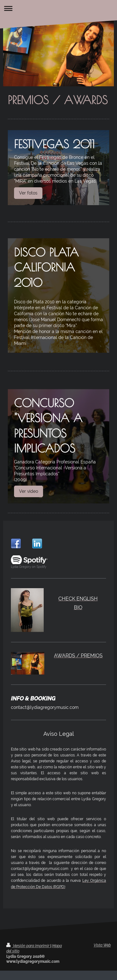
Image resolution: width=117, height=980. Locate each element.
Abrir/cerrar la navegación (58, 8)
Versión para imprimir (28, 946)
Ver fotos (28, 193)
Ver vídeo (29, 491)
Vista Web (102, 945)
